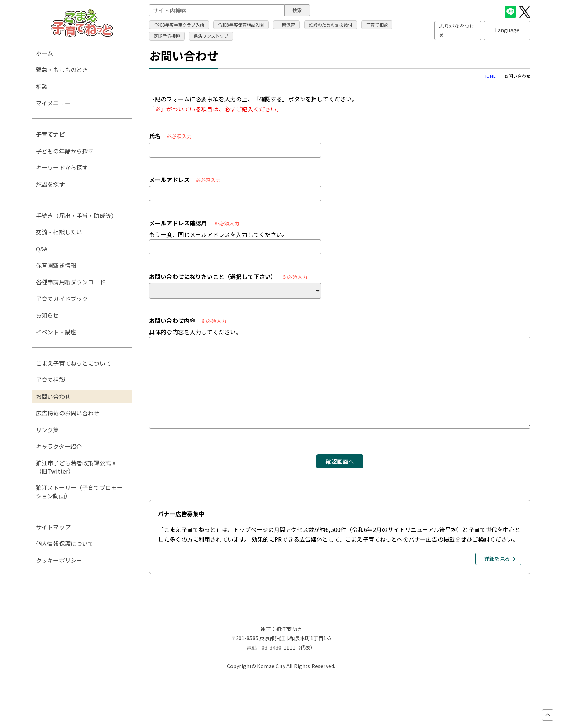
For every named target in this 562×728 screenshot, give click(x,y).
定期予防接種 (167, 36)
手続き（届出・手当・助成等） (76, 215)
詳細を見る (497, 558)
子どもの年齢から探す (65, 151)
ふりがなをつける (457, 30)
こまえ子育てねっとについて (73, 363)
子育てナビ (50, 134)
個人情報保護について (65, 543)
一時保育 (287, 25)
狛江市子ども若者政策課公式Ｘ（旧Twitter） (76, 467)
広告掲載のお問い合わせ (68, 413)
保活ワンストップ (211, 36)
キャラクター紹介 (59, 446)
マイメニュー (53, 103)
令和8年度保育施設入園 (241, 25)
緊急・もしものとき (62, 70)
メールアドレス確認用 (178, 223)
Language (507, 30)
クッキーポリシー (59, 560)
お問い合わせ (53, 396)
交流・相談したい (59, 232)
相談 (42, 86)
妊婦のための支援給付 (331, 25)
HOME (490, 76)
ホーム (44, 53)
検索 (297, 10)
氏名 (155, 136)
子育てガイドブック (62, 299)
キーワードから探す (62, 167)
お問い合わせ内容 (172, 320)
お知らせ (47, 315)
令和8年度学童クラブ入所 (179, 25)
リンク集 (47, 430)
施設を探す (50, 184)
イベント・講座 (56, 332)
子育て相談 (377, 25)
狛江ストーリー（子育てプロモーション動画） (79, 491)
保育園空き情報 (56, 265)
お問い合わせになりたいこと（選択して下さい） (213, 276)
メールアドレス (169, 180)
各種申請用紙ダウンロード (71, 282)
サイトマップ (53, 527)
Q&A (42, 249)
